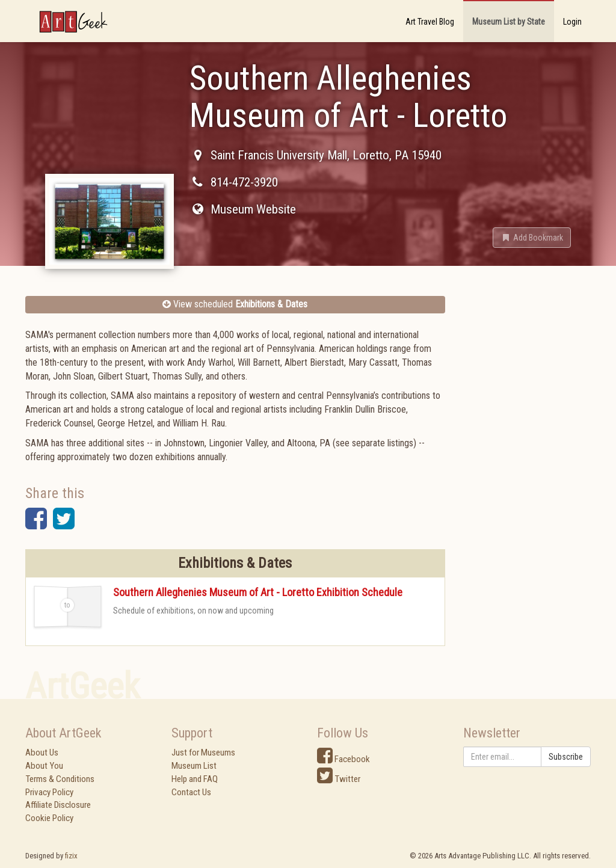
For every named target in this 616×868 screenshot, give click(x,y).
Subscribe (566, 757)
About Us (42, 753)
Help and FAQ (195, 779)
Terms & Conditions (60, 779)
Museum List (194, 766)
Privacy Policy (49, 792)
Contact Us (191, 792)
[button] (532, 238)
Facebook (343, 759)
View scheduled (235, 304)
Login (572, 22)
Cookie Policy (49, 818)
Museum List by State (509, 22)
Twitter (339, 779)
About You (44, 766)
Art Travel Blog (430, 22)
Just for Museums (203, 753)
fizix (71, 856)
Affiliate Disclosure (58, 805)
